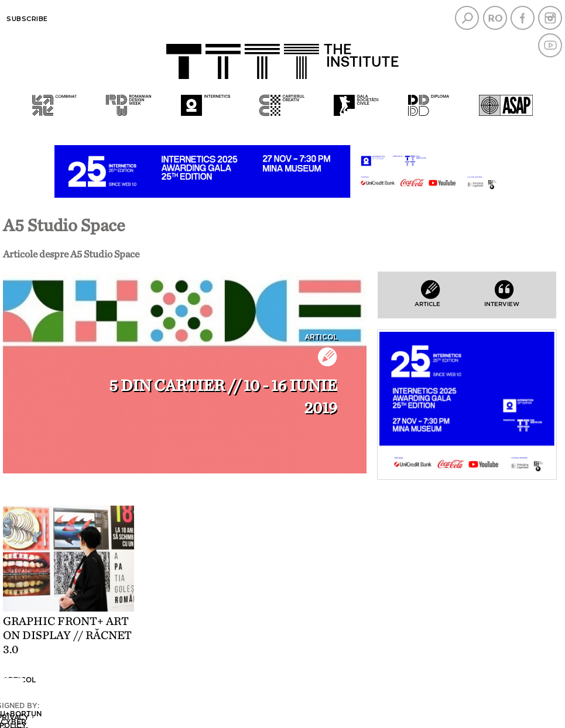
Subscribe (27, 19)
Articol (321, 337)
